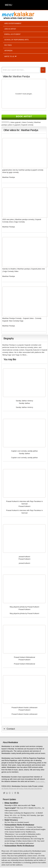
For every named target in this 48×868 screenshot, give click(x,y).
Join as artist (10, 29)
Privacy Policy (23, 788)
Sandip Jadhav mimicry (24, 401)
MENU (9, 5)
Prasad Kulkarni (24, 506)
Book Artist (24, 116)
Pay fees (8, 45)
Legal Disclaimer (36, 788)
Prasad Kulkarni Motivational (25, 657)
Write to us (9, 56)
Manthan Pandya (21, 76)
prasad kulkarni (24, 557)
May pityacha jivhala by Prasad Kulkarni (24, 607)
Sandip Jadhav (24, 403)
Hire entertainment (13, 23)
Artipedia (8, 51)
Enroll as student (12, 34)
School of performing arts (16, 40)
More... (25, 355)
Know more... (41, 781)
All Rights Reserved (9, 788)
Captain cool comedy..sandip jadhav (24, 451)
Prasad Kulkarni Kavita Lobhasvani (24, 707)
